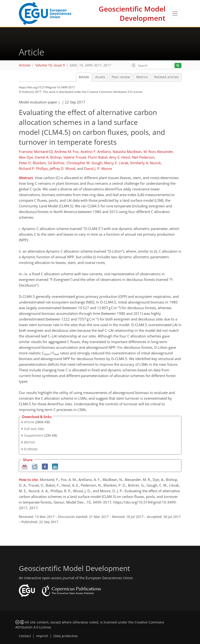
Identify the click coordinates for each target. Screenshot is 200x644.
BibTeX (29, 442)
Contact (25, 636)
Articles (25, 65)
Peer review (121, 77)
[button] (134, 65)
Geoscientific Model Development (132, 13)
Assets (100, 77)
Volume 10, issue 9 (50, 65)
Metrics (142, 77)
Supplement (34, 435)
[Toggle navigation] (175, 13)
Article (84, 77)
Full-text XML (34, 429)
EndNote (31, 449)
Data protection (66, 636)
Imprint (42, 636)
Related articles (167, 77)
